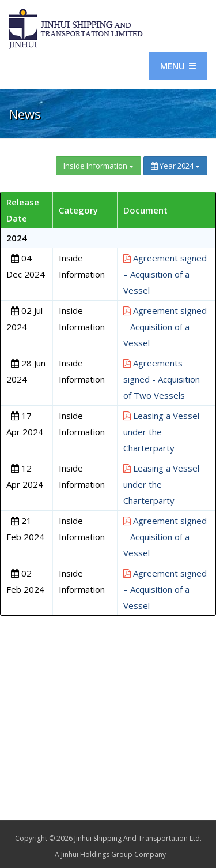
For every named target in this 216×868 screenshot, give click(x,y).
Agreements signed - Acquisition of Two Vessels (162, 379)
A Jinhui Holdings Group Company (110, 854)
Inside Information (98, 166)
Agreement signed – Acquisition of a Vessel (165, 274)
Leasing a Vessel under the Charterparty (161, 432)
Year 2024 (175, 166)
